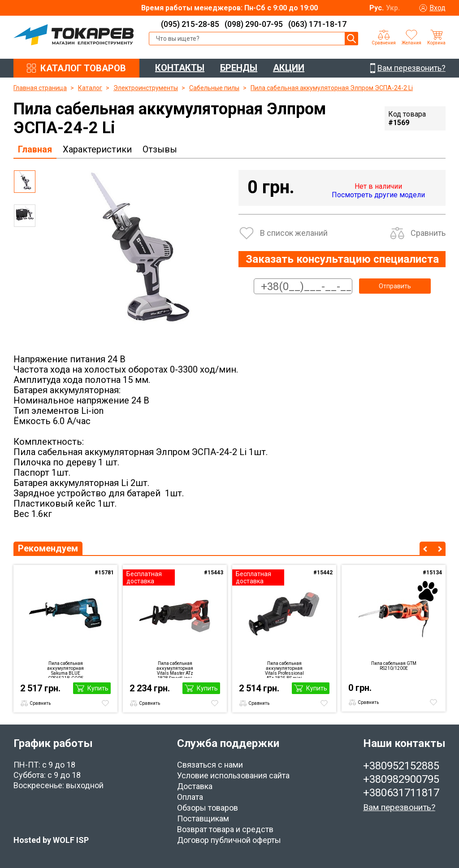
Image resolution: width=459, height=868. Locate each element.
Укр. (393, 8)
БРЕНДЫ (239, 68)
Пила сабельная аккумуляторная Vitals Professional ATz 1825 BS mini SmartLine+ (284, 669)
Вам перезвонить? (399, 807)
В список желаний (294, 233)
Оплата (190, 797)
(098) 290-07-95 (254, 24)
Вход (437, 8)
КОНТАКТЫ (180, 68)
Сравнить (428, 233)
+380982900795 (401, 779)
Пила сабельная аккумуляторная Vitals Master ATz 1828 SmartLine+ (175, 669)
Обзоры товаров (208, 808)
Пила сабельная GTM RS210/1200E (394, 666)
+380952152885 (401, 766)
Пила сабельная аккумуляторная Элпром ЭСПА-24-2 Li (332, 88)
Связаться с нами (210, 765)
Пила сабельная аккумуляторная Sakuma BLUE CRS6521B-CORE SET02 (65, 669)
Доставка (195, 786)
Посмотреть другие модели (378, 195)
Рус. (377, 8)
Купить (98, 688)
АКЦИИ (289, 68)
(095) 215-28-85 (190, 24)
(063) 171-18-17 (317, 24)
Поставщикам (203, 818)
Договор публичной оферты (229, 840)
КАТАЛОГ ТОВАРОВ (83, 68)
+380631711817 (401, 793)
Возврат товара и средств (225, 829)
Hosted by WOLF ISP (51, 840)
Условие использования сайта (233, 775)
